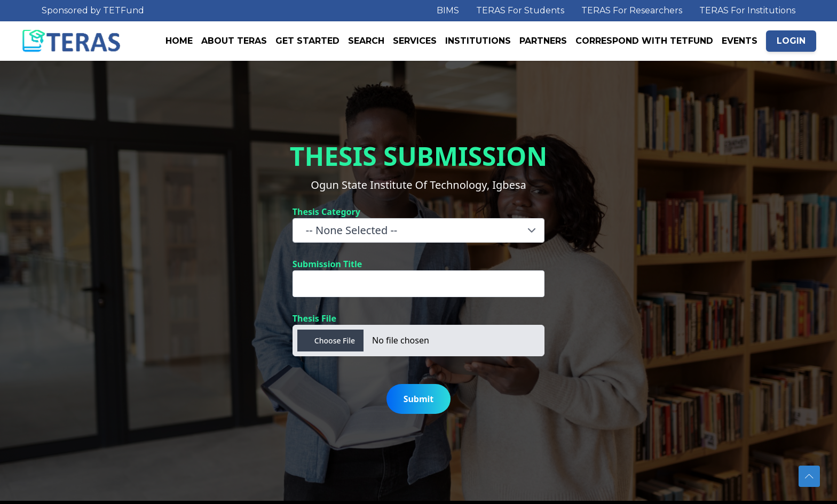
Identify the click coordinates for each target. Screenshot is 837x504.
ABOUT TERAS (234, 41)
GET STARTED (307, 41)
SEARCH (366, 41)
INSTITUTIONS (478, 41)
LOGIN (791, 41)
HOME (179, 41)
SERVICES (415, 41)
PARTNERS (543, 41)
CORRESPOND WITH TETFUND (644, 41)
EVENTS (740, 41)
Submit (419, 399)
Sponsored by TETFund (93, 10)
